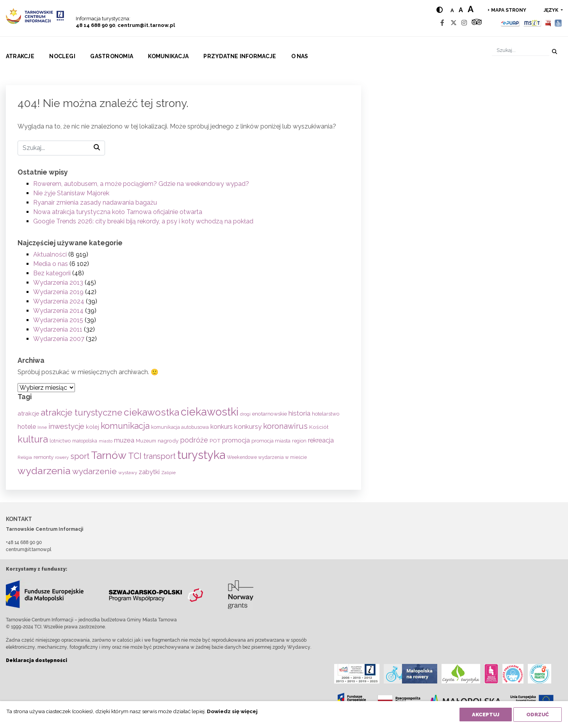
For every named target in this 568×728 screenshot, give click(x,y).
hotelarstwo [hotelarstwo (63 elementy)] (326, 414)
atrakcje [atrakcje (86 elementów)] (28, 413)
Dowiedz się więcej (232, 711)
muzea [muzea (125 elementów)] (124, 440)
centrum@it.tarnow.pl (146, 25)
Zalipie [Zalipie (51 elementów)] (168, 473)
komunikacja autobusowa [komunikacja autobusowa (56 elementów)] (180, 427)
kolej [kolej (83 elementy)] (93, 427)
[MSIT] (532, 23)
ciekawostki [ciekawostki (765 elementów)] (210, 412)
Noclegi (62, 56)
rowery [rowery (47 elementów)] (62, 457)
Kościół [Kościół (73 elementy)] (319, 427)
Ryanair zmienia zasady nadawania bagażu (95, 203)
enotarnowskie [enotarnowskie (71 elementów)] (270, 414)
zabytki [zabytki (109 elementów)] (149, 472)
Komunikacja (168, 56)
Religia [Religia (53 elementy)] (25, 457)
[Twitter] (454, 23)
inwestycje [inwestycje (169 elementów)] (66, 426)
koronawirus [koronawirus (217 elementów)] (285, 426)
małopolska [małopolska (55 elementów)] (85, 441)
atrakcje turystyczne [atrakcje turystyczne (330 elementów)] (81, 412)
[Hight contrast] (440, 10)
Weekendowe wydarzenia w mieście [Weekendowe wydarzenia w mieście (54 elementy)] (267, 457)
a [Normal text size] (452, 10)
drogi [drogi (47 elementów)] (245, 414)
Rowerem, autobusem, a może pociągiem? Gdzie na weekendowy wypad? (141, 184)
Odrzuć (538, 715)
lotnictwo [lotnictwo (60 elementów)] (60, 441)
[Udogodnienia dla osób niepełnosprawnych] (558, 23)
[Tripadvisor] (477, 23)
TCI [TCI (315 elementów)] (135, 456)
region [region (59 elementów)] (299, 441)
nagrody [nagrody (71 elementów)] (168, 441)
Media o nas (51, 264)
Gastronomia (112, 56)
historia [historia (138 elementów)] (299, 413)
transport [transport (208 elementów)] (159, 456)
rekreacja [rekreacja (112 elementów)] (321, 440)
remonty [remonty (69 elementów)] (44, 457)
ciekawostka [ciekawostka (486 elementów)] (151, 412)
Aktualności (50, 254)
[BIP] (548, 23)
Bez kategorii (52, 273)
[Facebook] (442, 23)
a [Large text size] (471, 9)
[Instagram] (464, 23)
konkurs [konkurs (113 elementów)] (222, 427)
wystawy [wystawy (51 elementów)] (128, 473)
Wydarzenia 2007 (59, 339)
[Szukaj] (521, 50)
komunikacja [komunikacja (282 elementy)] (125, 426)
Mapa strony (509, 10)
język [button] (552, 10)
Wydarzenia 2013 (58, 283)
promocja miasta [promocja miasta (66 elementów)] (271, 441)
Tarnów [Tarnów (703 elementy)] (109, 455)
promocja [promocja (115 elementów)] (236, 440)
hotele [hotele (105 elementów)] (27, 427)
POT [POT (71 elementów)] (215, 441)
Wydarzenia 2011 (58, 329)
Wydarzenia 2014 (58, 311)
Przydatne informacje (240, 56)
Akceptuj (486, 715)
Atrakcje (20, 56)
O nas (300, 56)
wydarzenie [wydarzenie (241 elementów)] (94, 471)
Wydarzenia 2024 (59, 301)
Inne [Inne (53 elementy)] (42, 427)
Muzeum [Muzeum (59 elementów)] (146, 441)
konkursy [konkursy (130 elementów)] (248, 426)
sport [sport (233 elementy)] (80, 456)
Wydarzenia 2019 (58, 292)
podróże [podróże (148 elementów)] (194, 440)
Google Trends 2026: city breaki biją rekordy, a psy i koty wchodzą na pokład (143, 221)
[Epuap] (510, 23)
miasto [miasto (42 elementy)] (106, 441)
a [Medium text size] (461, 10)
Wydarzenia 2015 (58, 320)
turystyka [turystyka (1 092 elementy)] (201, 455)
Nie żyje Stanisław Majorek (71, 193)
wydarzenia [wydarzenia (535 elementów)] (44, 471)
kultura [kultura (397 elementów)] (33, 439)
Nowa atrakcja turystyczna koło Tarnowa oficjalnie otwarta (118, 212)
